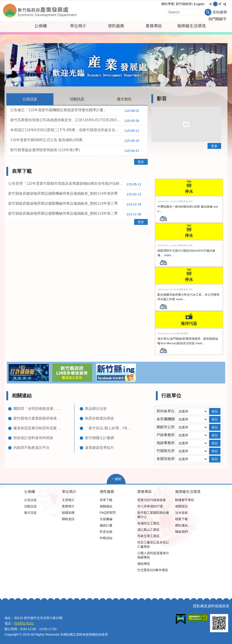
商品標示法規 (96, 409)
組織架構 (68, 513)
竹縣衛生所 (166, 451)
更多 (141, 162)
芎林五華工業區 (148, 536)
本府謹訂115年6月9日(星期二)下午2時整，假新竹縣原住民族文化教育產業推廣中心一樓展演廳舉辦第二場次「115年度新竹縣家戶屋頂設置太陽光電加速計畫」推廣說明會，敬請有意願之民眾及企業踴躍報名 (78, 131)
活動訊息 (30, 506)
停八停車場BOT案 (150, 506)
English (199, 4)
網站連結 (181, 525)
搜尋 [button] (208, 12)
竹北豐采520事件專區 (153, 570)
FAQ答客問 (108, 513)
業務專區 (154, 26)
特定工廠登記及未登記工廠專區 (153, 544)
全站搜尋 (220, 12)
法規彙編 (106, 519)
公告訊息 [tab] (30, 99)
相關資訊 (181, 506)
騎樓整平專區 (185, 500)
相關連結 (22, 396)
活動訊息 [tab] (77, 99)
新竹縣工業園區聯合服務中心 (153, 515)
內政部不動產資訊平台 (31, 448)
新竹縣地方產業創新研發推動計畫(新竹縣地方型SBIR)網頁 (38, 418)
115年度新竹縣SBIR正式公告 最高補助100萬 (76, 141)
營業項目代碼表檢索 (152, 500)
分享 (225, 4)
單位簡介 (78, 26)
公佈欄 (41, 26)
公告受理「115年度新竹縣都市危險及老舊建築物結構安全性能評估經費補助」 (76, 184)
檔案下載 (181, 519)
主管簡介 (68, 500)
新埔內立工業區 (148, 523)
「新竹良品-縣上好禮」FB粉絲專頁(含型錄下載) (110, 428)
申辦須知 (106, 538)
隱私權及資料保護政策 (211, 606)
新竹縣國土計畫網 (99, 438)
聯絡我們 (181, 532)
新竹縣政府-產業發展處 (54, 11)
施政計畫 (106, 525)
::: (1, 2)
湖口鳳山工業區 (148, 530)
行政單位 (171, 396)
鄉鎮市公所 (166, 427)
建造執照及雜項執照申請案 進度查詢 (38, 428)
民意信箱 (106, 532)
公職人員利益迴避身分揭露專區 (153, 555)
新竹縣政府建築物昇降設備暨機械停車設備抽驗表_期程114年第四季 (76, 194)
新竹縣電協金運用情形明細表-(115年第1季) (76, 151)
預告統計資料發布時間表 (33, 438)
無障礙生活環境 (191, 26)
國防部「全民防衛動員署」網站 (38, 409)
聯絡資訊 (68, 519)
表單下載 (22, 171)
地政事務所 (166, 443)
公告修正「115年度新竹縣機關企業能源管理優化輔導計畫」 (76, 111)
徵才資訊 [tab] (124, 99)
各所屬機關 (166, 419)
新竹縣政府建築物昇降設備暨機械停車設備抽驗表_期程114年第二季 (76, 214)
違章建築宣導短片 (99, 448)
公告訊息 (30, 500)
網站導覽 (168, 4)
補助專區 (144, 564)
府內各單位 (166, 411)
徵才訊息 (30, 513)
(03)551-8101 (24, 623)
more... (169, 255)
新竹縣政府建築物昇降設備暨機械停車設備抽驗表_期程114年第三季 (76, 204)
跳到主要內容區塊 (2, 2)
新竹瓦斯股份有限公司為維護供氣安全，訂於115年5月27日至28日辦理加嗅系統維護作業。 (78, 121)
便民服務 (116, 26)
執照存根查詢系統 (99, 418)
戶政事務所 (166, 435)
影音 (162, 99)
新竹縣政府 (184, 4)
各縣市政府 (166, 459)
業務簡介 (68, 506)
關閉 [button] (118, 479)
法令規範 (181, 513)
